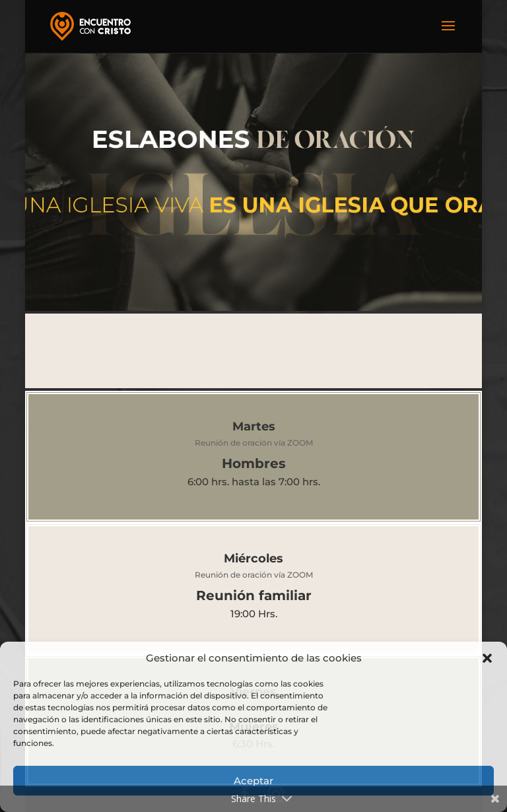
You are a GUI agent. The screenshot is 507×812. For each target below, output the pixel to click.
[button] (487, 658)
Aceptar (253, 781)
